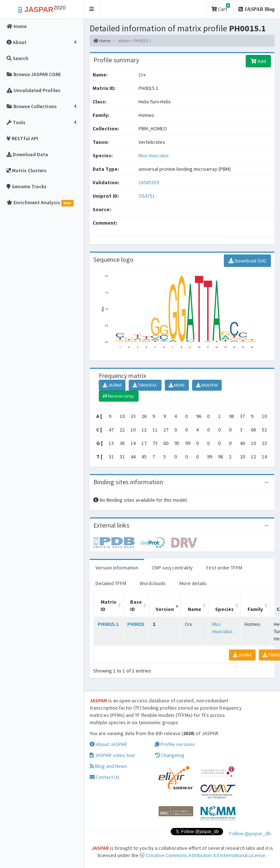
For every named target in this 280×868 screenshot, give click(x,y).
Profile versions (175, 744)
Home (102, 41)
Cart (221, 8)
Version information (117, 568)
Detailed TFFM (111, 583)
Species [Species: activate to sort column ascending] (224, 609)
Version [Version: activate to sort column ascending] (165, 609)
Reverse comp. (119, 396)
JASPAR (112, 385)
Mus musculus (154, 155)
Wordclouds (153, 583)
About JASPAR (108, 744)
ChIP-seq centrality (172, 568)
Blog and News (108, 766)
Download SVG (247, 261)
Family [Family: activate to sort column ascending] (255, 609)
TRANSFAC (145, 385)
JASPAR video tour (112, 755)
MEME (177, 385)
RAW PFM (207, 385)
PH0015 (136, 624)
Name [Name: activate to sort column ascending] (195, 609)
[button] (92, 9)
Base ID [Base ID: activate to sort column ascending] (136, 605)
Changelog (170, 755)
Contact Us (105, 777)
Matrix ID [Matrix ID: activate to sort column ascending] (108, 605)
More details (193, 583)
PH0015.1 (108, 624)
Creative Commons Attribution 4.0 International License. (203, 855)
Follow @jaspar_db (250, 833)
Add (258, 61)
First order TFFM (224, 568)
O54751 (147, 196)
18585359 (149, 182)
